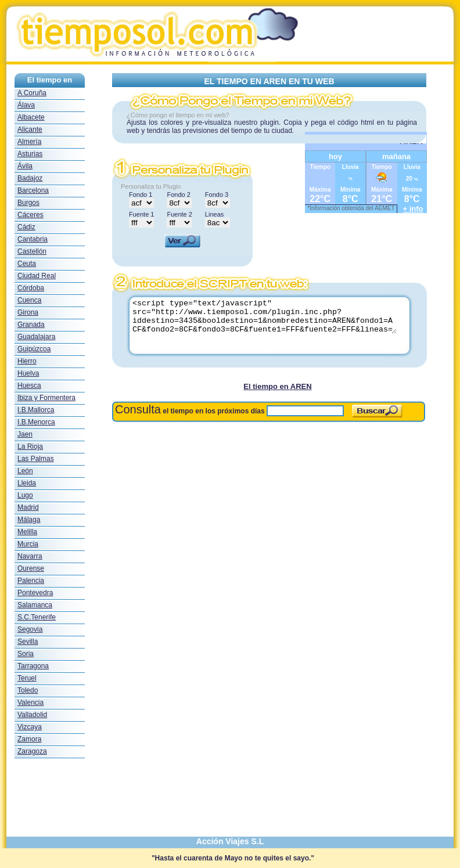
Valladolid (32, 715)
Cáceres (30, 215)
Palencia (31, 581)
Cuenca (29, 300)
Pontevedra (35, 593)
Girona (28, 312)
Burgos (28, 203)
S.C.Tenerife (37, 617)
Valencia (30, 703)
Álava (26, 105)
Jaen (25, 434)
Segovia (30, 629)
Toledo (28, 690)
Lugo (25, 495)
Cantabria (33, 239)
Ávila (25, 166)
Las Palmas (36, 459)
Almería (29, 142)
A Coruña (32, 93)
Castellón (32, 251)
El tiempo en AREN (277, 386)
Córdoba (31, 288)
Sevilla (28, 642)
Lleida (27, 483)
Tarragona (33, 666)
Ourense (31, 568)
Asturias (30, 154)
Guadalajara (36, 337)
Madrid (28, 507)
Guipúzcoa (34, 349)
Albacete (31, 117)
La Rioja (30, 446)
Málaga (29, 520)
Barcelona (33, 190)
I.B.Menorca (36, 422)
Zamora (29, 739)
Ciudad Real (37, 276)
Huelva (28, 373)
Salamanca (35, 605)
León (25, 471)
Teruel (27, 678)
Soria (26, 654)
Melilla (27, 532)
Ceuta (27, 264)
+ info (413, 209)
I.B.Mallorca (36, 410)
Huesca (29, 386)
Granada (31, 325)
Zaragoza (32, 751)
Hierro (27, 361)
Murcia (28, 544)
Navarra (30, 556)
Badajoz (30, 178)
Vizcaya (30, 727)
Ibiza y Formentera (46, 398)
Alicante (30, 129)
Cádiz (26, 227)
